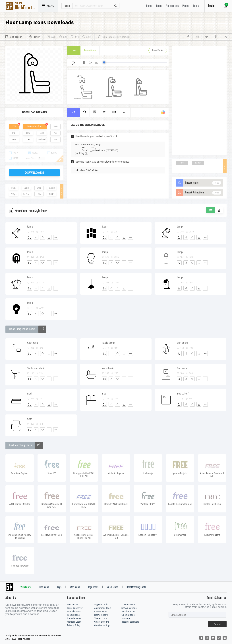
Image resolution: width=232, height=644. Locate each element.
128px (52, 188)
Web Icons (75, 587)
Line (28, 140)
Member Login (74, 622)
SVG (14, 126)
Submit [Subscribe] (217, 624)
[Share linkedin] (223, 37)
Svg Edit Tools (101, 605)
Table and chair (36, 368)
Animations (172, 6)
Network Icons (101, 615)
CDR (42, 133)
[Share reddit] (197, 37)
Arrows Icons (101, 612)
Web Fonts (26, 587)
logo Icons (93, 587)
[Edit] (36, 237)
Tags (59, 587)
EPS (28, 133)
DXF (14, 140)
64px (39, 188)
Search (115, 6)
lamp (30, 227)
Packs (186, 6)
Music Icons (112, 587)
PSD (55, 133)
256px (14, 194)
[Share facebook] (189, 37)
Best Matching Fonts (136, 587)
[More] (56, 237)
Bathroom (183, 368)
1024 (39, 194)
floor (105, 227)
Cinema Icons (128, 615)
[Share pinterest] (215, 37)
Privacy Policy (74, 625)
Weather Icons (128, 612)
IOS (55, 140)
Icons (159, 6)
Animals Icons (74, 612)
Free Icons (44, 587)
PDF (14, 133)
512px (26, 194)
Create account (102, 622)
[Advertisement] (199, 101)
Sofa (30, 419)
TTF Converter (128, 605)
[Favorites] (43, 237)
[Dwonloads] (49, 237)
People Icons (73, 615)
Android (42, 140)
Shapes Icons (101, 618)
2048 (52, 194)
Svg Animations (129, 608)
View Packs (158, 51)
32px (26, 188)
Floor (182, 163)
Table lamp (108, 343)
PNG (56, 126)
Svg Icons (22, 6)
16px (14, 188)
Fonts (149, 6)
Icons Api (126, 618)
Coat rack (32, 343)
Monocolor (16, 37)
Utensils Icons (74, 618)
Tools (196, 6)
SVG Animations (35, 126)
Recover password (130, 622)
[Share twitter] (206, 37)
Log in (211, 6)
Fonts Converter (75, 608)
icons (67, 6)
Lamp (198, 163)
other (37, 37)
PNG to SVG (73, 605)
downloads (35, 173)
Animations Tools (103, 608)
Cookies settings (102, 625)
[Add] (30, 237)
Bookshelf (183, 394)
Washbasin (108, 368)
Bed (29, 394)
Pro (114, 113)
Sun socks (183, 343)
